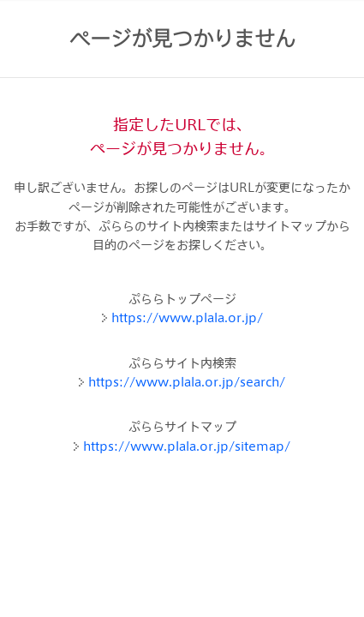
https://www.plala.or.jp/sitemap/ (187, 446)
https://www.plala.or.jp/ (187, 317)
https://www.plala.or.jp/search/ (187, 382)
